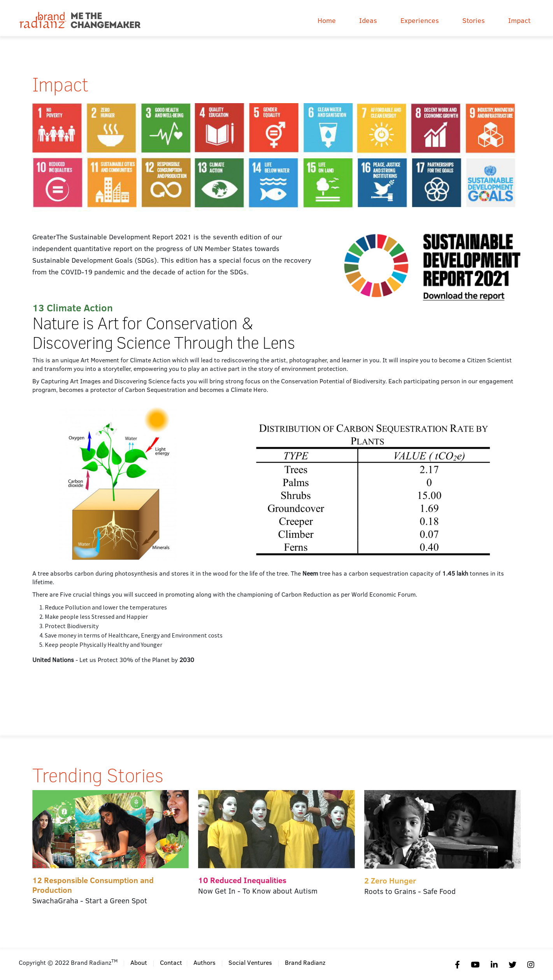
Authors (205, 962)
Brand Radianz (305, 962)
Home (327, 20)
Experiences (420, 20)
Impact (519, 20)
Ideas (368, 20)
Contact (171, 962)
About (139, 962)
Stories (474, 20)
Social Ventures (250, 962)
